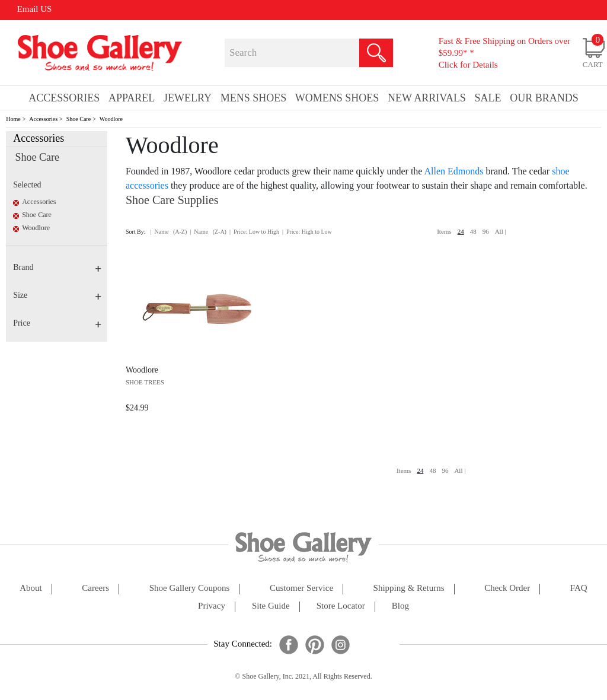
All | (501, 231)
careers (95, 588)
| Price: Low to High (254, 232)
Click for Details (468, 65)
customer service (301, 588)
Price (57, 323)
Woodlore (111, 119)
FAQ (579, 588)
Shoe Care (79, 119)
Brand (57, 267)
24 (461, 231)
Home (13, 119)
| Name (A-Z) (169, 232)
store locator (341, 606)
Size (57, 295)
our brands (544, 98)
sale (488, 98)
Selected (27, 185)
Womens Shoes (337, 98)
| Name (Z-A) (208, 232)
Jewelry (188, 98)
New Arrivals (427, 98)
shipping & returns (409, 588)
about (31, 588)
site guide (271, 606)
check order (507, 588)
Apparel (132, 98)
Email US (35, 9)
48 (473, 231)
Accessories (43, 119)
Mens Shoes (254, 98)
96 (486, 231)
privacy (212, 606)
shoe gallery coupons (190, 588)
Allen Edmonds (454, 171)
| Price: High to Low (307, 232)
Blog (400, 606)
